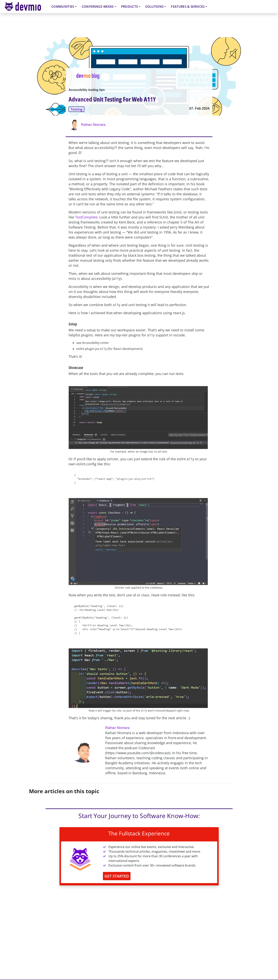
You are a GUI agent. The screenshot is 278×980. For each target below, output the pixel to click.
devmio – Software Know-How (26, 6)
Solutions (154, 7)
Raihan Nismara (93, 125)
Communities (63, 7)
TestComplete (86, 217)
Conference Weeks (98, 7)
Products (130, 7)
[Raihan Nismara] (75, 124)
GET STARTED (117, 876)
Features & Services (188, 7)
